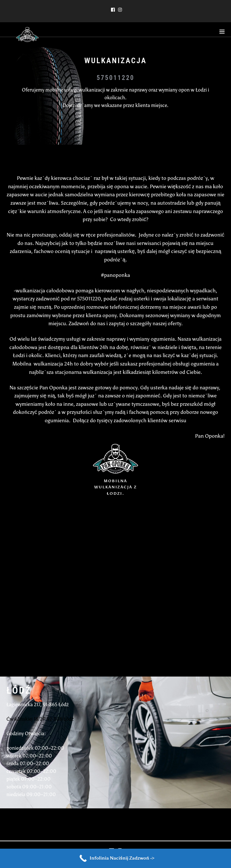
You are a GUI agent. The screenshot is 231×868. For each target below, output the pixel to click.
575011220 (116, 78)
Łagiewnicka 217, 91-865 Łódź (38, 705)
